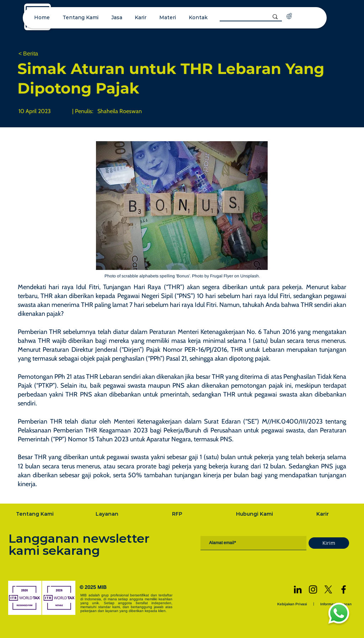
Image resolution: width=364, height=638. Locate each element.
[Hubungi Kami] (255, 514)
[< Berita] (42, 54)
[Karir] (323, 514)
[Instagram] (313, 589)
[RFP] (178, 514)
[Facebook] (344, 589)
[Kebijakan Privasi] (293, 604)
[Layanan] (108, 514)
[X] (328, 589)
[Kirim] (329, 543)
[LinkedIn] (298, 589)
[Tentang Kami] (36, 514)
